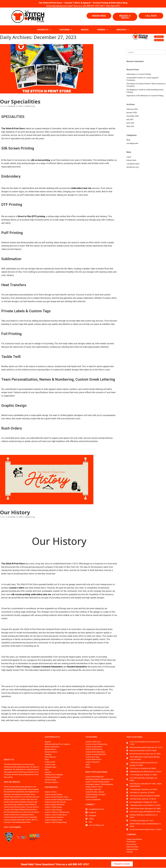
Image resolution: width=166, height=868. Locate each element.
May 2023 (130, 126)
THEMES (102, 30)
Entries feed (131, 160)
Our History (14, 516)
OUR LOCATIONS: (134, 740)
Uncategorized (132, 143)
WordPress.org (132, 167)
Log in (129, 157)
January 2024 (132, 112)
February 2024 (132, 109)
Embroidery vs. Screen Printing (139, 74)
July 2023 (130, 119)
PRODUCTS (44, 30)
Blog (128, 140)
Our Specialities (20, 102)
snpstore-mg (30, 106)
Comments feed (133, 164)
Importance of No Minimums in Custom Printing (145, 96)
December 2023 (133, 116)
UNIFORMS (66, 30)
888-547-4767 (94, 6)
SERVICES (122, 30)
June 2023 (130, 123)
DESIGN (85, 30)
